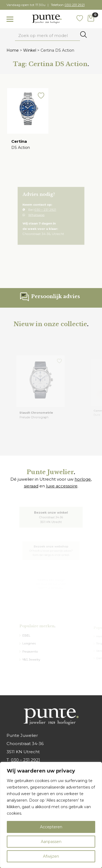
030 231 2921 (75, 5)
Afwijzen (51, 856)
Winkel (30, 50)
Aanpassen (51, 842)
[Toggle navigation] (10, 19)
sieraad (31, 486)
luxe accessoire (62, 486)
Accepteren (51, 827)
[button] (40, 98)
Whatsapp (39, 216)
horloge (83, 479)
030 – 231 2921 (46, 212)
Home (13, 50)
